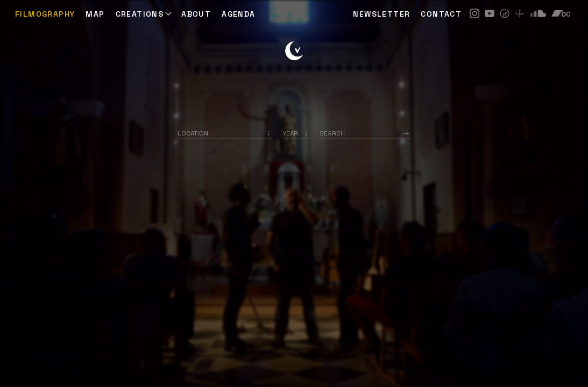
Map (95, 14)
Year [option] (290, 133)
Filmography (45, 14)
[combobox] (225, 133)
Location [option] (193, 133)
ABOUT (196, 14)
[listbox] (296, 133)
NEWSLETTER (381, 14)
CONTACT (441, 14)
